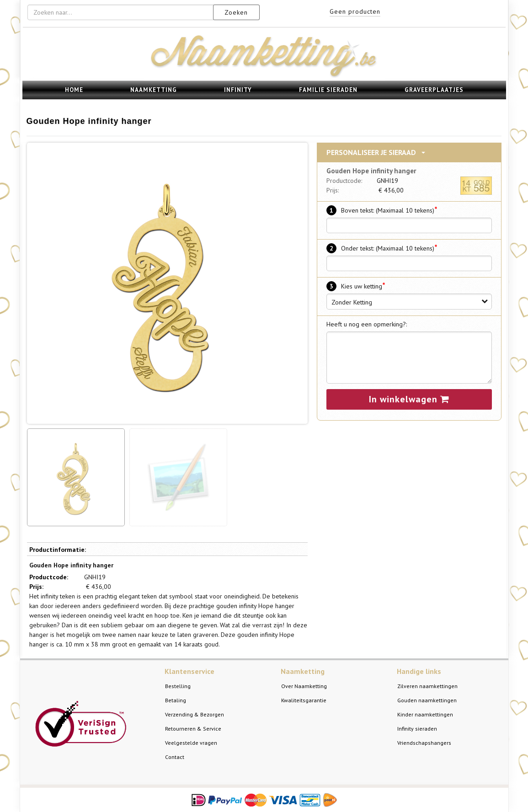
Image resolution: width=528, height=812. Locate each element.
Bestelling (178, 686)
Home (74, 90)
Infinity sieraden (417, 729)
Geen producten (355, 11)
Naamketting (154, 90)
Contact (175, 757)
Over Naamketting (304, 686)
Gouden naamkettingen (427, 700)
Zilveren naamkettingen (427, 686)
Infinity (238, 90)
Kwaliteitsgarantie (304, 700)
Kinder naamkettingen (425, 714)
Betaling (176, 700)
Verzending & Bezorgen (195, 714)
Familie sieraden (328, 90)
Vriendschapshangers (424, 743)
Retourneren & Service (193, 729)
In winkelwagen (409, 399)
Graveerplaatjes (434, 90)
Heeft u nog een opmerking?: (367, 324)
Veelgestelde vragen (191, 743)
